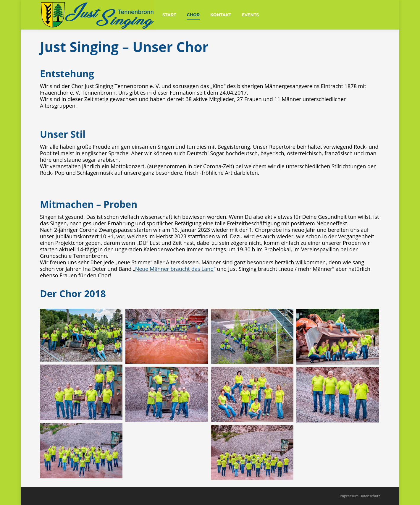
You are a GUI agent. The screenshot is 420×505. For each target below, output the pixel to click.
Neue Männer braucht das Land (175, 269)
